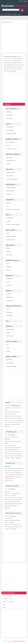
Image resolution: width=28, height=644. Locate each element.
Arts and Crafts (10, 336)
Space (8, 309)
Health (4, 607)
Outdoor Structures (11, 240)
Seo (7, 321)
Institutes (9, 221)
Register (25, 1)
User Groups (9, 157)
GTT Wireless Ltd (11, 432)
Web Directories (10, 191)
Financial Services (16, 405)
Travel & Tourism (11, 357)
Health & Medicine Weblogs (13, 225)
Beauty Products (10, 329)
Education (9, 169)
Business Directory (7, 22)
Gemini (8, 403)
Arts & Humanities (11, 109)
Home (2, 14)
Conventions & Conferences (13, 209)
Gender (8, 351)
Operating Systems (11, 161)
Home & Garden (10, 230)
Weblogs (9, 252)
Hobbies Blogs (10, 127)
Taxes (8, 206)
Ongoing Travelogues (11, 366)
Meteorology (9, 312)
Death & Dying (10, 218)
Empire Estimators (11, 142)
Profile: (6, 481)
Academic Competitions (12, 179)
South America (10, 300)
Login (21, 1)
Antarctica (9, 294)
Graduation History (11, 172)
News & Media (10, 176)
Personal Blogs (10, 130)
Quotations (9, 285)
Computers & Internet (8, 599)
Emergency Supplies (11, 236)
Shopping (9, 326)
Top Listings (14, 14)
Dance (8, 263)
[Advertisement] (14, 37)
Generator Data (10, 463)
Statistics (9, 203)
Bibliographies (10, 279)
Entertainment (10, 185)
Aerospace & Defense (12, 149)
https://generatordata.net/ (9, 479)
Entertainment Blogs (11, 134)
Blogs (4, 604)
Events (8, 270)
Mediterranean (10, 297)
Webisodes (9, 194)
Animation (9, 112)
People (8, 248)
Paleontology (10, 316)
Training (8, 164)
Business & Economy (8, 596)
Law (7, 345)
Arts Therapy (9, 118)
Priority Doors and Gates (13, 513)
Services (9, 145)
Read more (7, 427)
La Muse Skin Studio (12, 486)
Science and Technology (13, 306)
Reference (9, 276)
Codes (8, 282)
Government (10, 200)
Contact (19, 14)
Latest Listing (7, 14)
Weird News (9, 255)
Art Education (10, 115)
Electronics (7, 466)
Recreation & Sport (12, 260)
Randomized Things (11, 188)
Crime (8, 348)
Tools (8, 233)
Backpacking (9, 360)
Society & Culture (11, 341)
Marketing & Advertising (8, 602)
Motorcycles (9, 267)
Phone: (6, 414)
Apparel (8, 333)
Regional (9, 291)
